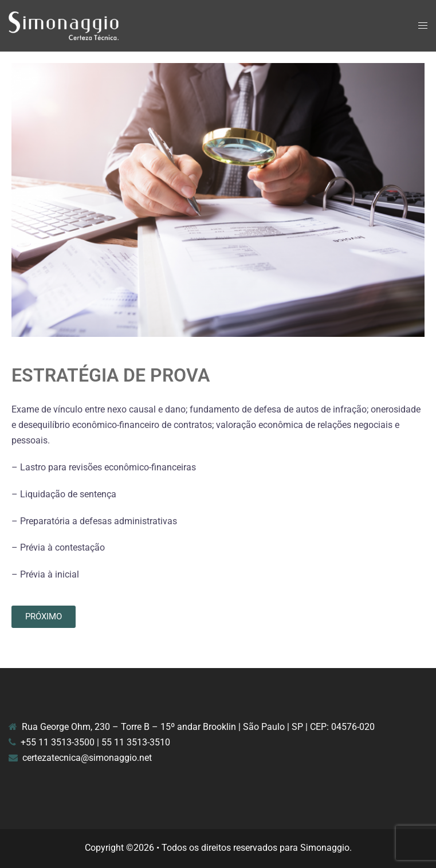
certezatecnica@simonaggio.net (87, 758)
